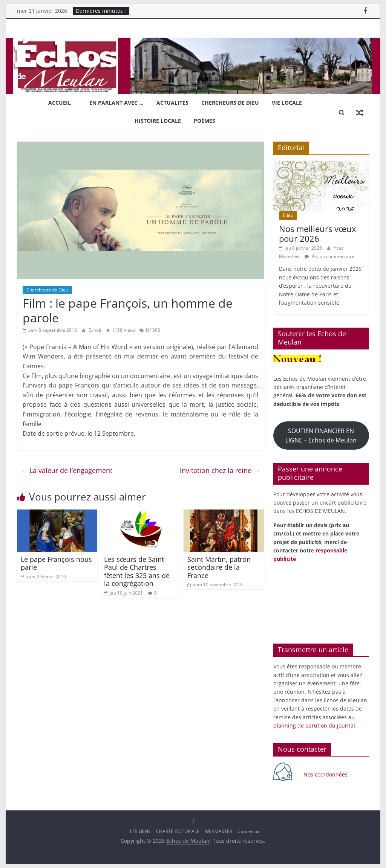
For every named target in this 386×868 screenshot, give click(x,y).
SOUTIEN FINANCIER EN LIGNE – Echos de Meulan (321, 436)
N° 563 (153, 330)
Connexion (249, 831)
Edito (288, 215)
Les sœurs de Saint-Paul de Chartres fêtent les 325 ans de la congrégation (137, 571)
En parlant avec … (116, 103)
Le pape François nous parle (56, 563)
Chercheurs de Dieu (230, 103)
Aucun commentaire (329, 256)
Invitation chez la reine (220, 470)
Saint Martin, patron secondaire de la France (219, 567)
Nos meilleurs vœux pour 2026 (318, 233)
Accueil (60, 103)
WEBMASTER (218, 831)
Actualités (172, 103)
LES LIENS (140, 831)
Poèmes (204, 121)
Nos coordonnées (326, 774)
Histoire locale (158, 121)
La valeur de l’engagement (67, 470)
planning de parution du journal (314, 725)
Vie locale (287, 103)
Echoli (95, 330)
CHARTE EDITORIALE (178, 831)
